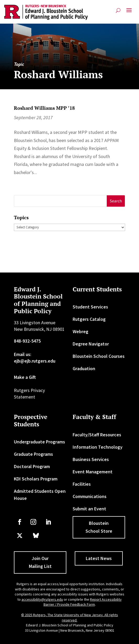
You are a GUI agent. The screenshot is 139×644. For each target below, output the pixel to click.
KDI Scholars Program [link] (36, 479)
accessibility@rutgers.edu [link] (42, 599)
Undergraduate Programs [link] (39, 442)
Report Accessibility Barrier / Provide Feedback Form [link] (83, 602)
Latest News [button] (99, 558)
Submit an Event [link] (89, 509)
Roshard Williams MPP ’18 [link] (44, 108)
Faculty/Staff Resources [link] (97, 435)
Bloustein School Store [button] (99, 527)
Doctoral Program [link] (32, 466)
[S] (60, 201)
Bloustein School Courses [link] (99, 356)
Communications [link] (90, 496)
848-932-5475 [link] (27, 341)
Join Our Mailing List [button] (40, 562)
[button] (129, 12)
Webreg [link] (81, 331)
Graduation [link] (84, 368)
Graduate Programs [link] (33, 454)
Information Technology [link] (98, 447)
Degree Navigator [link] (91, 344)
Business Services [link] (91, 459)
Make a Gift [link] (25, 377)
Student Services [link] (90, 307)
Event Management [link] (93, 472)
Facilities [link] (82, 484)
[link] (46, 12)
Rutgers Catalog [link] (89, 319)
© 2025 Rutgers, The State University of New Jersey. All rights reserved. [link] (70, 617)
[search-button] (118, 10)
